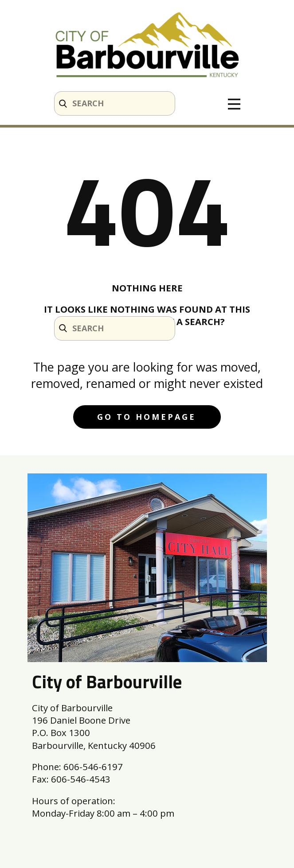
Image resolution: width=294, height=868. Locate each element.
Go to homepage (147, 417)
